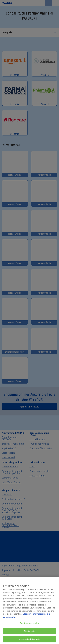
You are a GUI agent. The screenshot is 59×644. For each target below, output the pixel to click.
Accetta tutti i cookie (30, 639)
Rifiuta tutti (30, 631)
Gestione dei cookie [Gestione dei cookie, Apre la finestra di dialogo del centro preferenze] (29, 624)
